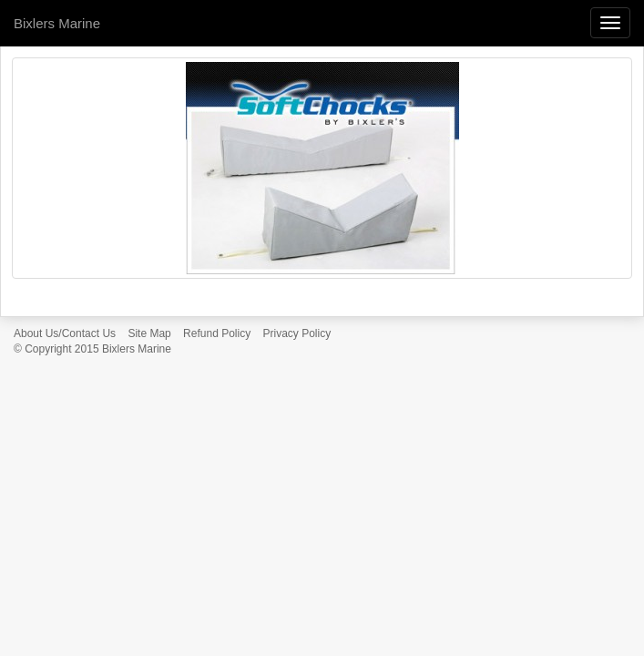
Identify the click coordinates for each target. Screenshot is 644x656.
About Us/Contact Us (65, 333)
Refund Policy (217, 333)
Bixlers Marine (57, 23)
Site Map (149, 333)
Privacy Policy (297, 333)
